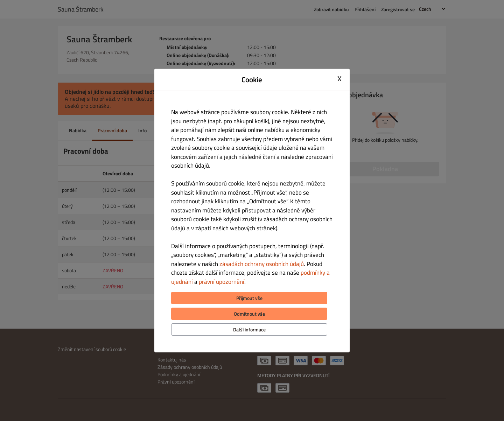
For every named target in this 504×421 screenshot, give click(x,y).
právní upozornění (222, 282)
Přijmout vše (249, 298)
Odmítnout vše (249, 314)
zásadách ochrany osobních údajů (262, 264)
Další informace (249, 329)
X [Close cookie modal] (339, 79)
